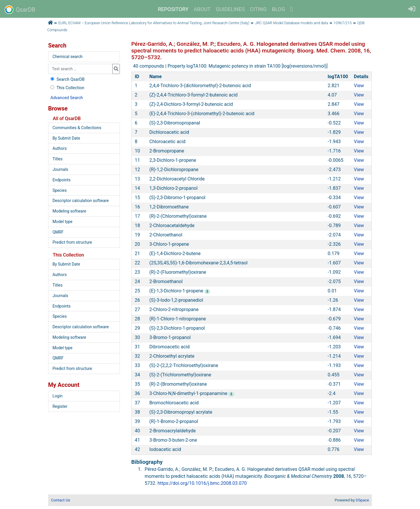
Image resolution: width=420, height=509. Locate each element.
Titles (57, 159)
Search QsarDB (67, 79)
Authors (60, 148)
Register (60, 406)
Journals (60, 169)
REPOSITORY (173, 9)
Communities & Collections (77, 128)
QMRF (58, 232)
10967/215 (343, 23)
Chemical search (68, 57)
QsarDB (20, 10)
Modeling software (69, 211)
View (359, 86)
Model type (62, 222)
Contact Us (61, 500)
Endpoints (62, 180)
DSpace (362, 500)
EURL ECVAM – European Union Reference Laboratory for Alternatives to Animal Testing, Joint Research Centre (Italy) (154, 23)
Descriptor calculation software (81, 201)
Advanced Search (67, 98)
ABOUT (202, 9)
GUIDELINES (230, 9)
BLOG (278, 9)
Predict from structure (72, 242)
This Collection (67, 88)
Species (60, 190)
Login (57, 396)
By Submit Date (66, 138)
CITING (258, 9)
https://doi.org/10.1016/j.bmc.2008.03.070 (202, 483)
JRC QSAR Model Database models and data (291, 23)
